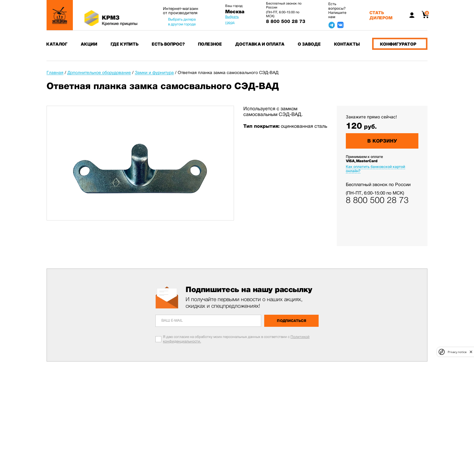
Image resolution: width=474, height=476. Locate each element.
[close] (471, 352)
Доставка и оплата (260, 44)
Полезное (210, 44)
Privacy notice (457, 352)
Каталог (57, 44)
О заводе (309, 44)
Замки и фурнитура (154, 72)
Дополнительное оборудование (99, 72)
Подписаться (292, 321)
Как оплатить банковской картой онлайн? (375, 169)
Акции (89, 44)
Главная (55, 72)
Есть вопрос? (168, 44)
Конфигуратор (398, 44)
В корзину (382, 141)
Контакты (347, 44)
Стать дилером (381, 15)
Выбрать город (232, 19)
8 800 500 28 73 (286, 21)
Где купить (125, 44)
